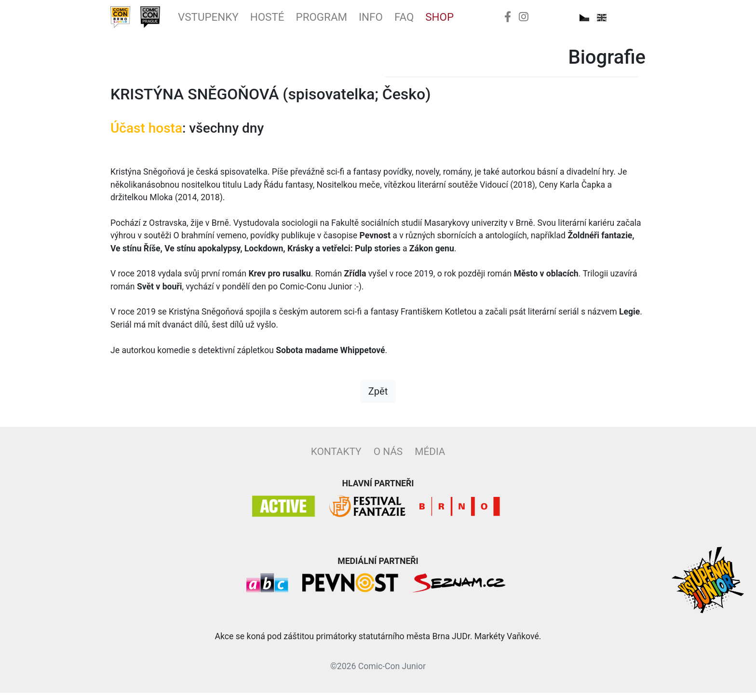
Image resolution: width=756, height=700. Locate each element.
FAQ (456, 21)
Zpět (378, 398)
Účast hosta (146, 135)
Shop (496, 21)
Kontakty (336, 459)
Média (430, 459)
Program (360, 21)
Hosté (297, 21)
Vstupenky (228, 21)
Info (418, 21)
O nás (388, 459)
